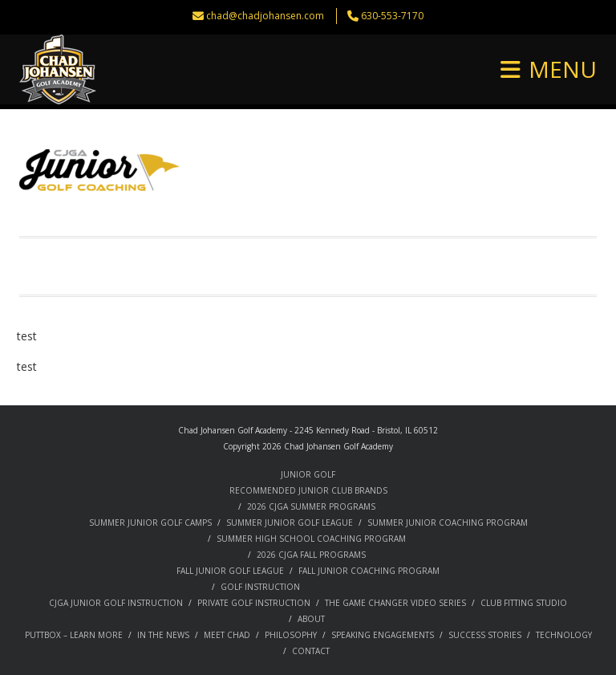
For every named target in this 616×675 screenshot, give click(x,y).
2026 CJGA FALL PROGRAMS (311, 555)
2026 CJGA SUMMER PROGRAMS (311, 506)
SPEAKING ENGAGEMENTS (383, 635)
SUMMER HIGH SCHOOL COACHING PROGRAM (311, 539)
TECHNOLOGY (564, 635)
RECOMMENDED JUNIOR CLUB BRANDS (308, 490)
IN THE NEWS (163, 635)
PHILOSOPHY (291, 635)
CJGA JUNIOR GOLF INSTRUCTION (116, 603)
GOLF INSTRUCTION (260, 587)
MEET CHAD (227, 635)
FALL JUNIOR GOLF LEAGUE (230, 571)
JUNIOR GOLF (308, 474)
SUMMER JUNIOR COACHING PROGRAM (448, 523)
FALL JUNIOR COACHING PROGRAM (369, 571)
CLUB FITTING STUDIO (524, 603)
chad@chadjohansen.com (265, 16)
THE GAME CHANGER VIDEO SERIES (395, 603)
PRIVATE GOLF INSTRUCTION (254, 603)
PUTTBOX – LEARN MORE (74, 635)
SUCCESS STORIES (485, 635)
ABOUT (311, 619)
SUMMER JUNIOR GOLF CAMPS (150, 523)
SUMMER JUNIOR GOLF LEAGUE (290, 523)
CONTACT (311, 651)
